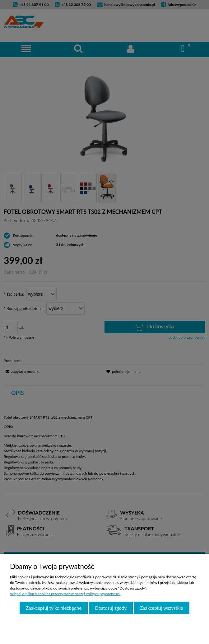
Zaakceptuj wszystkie (162, 608)
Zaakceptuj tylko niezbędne (54, 608)
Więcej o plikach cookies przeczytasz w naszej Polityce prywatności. (65, 594)
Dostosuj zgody (111, 608)
